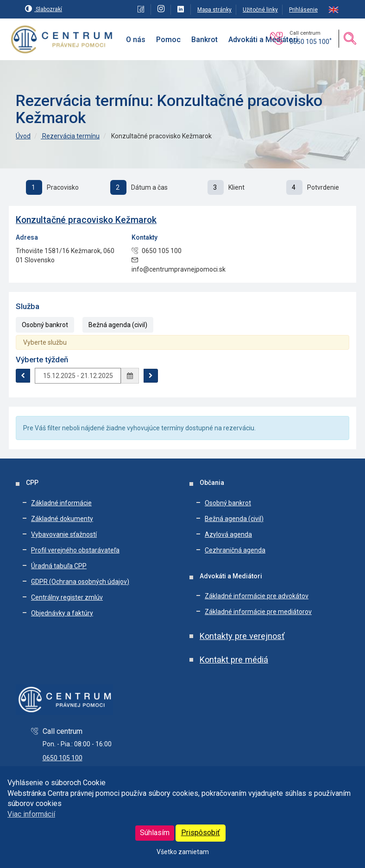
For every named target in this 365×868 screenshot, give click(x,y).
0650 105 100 (311, 42)
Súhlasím (155, 833)
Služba (28, 306)
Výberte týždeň (42, 360)
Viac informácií (31, 814)
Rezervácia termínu (70, 136)
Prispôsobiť (201, 833)
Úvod (23, 136)
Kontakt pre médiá (234, 660)
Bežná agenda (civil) (118, 325)
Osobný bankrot (45, 325)
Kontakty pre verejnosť (242, 636)
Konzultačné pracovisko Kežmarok (86, 220)
